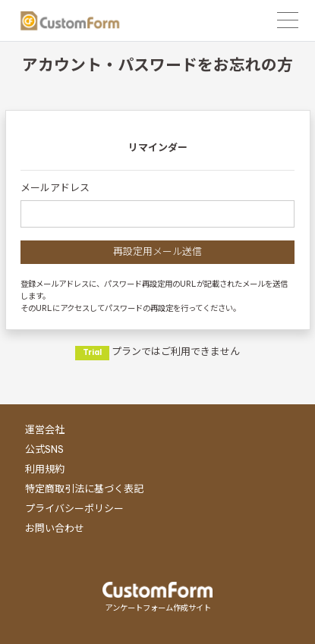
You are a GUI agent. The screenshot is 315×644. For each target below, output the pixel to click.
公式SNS (44, 449)
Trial (92, 352)
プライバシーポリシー (74, 508)
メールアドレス (55, 187)
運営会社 (45, 429)
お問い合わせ (55, 528)
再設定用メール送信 (157, 251)
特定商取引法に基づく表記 (84, 488)
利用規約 (45, 469)
